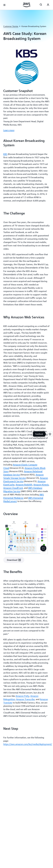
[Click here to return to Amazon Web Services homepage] (27, 5)
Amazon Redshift (24, 485)
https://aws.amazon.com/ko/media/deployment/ (28, 744)
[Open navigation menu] (4, 5)
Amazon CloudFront (13, 488)
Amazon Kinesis (41, 485)
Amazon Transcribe (25, 699)
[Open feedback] (50, 434)
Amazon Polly (22, 696)
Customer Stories (11, 26)
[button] (43, 548)
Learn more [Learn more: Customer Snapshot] (9, 130)
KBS (5, 154)
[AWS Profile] (48, 5)
